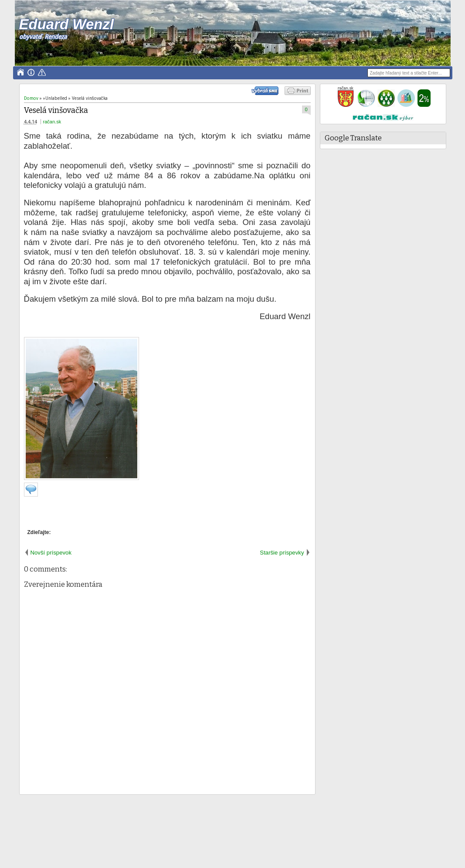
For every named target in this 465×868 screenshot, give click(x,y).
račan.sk (52, 122)
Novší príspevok (51, 553)
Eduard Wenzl (66, 24)
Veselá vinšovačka (56, 111)
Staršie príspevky (282, 553)
